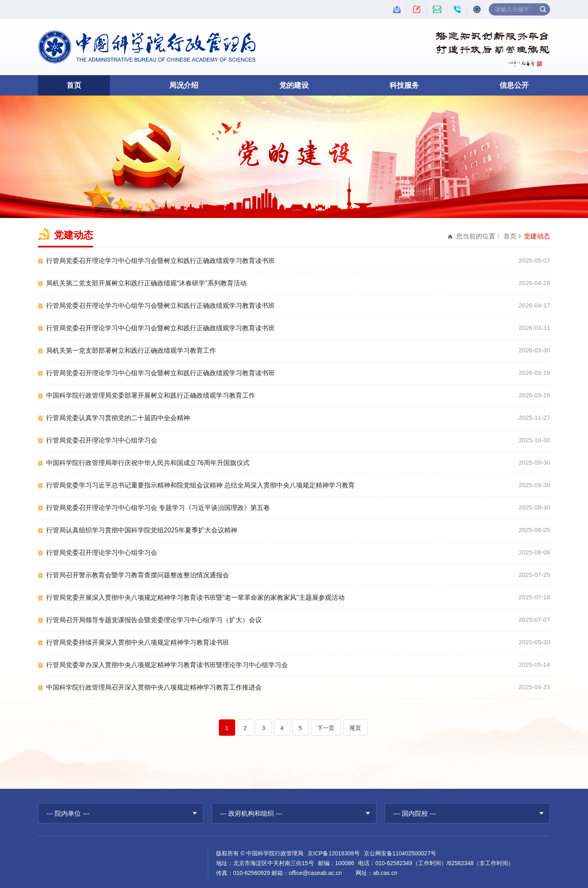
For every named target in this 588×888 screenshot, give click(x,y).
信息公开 (514, 85)
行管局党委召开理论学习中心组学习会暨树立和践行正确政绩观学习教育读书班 (160, 261)
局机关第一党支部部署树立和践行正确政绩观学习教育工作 (131, 351)
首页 (74, 85)
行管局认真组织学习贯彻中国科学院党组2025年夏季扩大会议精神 (142, 530)
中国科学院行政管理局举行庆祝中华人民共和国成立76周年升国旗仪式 (148, 463)
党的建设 (294, 85)
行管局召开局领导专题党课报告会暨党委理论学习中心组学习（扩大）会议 (154, 620)
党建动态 (537, 236)
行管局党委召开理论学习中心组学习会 (102, 440)
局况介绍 (184, 85)
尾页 (355, 728)
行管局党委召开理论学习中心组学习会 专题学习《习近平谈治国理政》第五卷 (158, 508)
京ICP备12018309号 (334, 853)
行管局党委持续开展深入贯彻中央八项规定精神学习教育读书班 (138, 642)
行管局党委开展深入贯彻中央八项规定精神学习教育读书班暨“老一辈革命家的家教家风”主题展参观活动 (195, 598)
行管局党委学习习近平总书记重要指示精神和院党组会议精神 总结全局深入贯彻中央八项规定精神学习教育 (200, 485)
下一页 (326, 728)
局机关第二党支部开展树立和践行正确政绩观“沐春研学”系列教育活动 (146, 283)
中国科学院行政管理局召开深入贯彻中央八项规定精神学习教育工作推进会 (154, 687)
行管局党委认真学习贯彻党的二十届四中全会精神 (118, 418)
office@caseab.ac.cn (315, 873)
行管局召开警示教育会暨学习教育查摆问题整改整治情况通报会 (138, 575)
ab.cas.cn (385, 873)
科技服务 (404, 85)
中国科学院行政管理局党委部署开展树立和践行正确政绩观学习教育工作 (151, 395)
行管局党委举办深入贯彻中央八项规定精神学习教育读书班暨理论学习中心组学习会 (167, 665)
